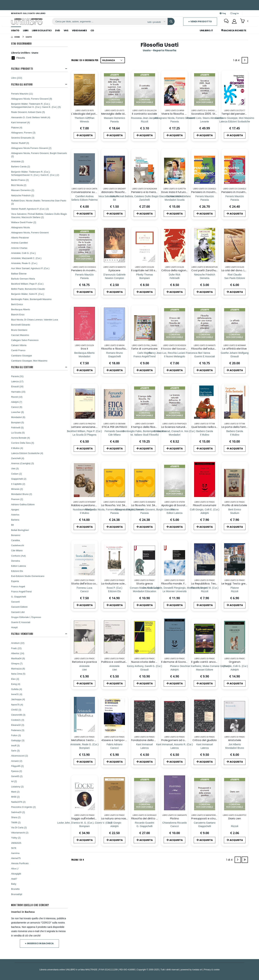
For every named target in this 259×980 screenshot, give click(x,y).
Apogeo (15, 509)
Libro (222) (17, 78)
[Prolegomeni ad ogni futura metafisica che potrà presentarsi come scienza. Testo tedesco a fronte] (175, 748)
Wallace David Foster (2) (24, 222)
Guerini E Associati (21, 622)
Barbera (15, 520)
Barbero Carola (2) (21, 166)
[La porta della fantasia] (235, 435)
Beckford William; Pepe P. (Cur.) (27, 284)
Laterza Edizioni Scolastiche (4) (27, 453)
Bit (12, 525)
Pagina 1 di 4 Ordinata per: (85, 60)
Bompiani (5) (18, 422)
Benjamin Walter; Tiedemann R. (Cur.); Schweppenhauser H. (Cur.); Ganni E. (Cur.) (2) (35, 173)
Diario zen (235, 818)
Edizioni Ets (17, 571)
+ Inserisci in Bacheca (39, 943)
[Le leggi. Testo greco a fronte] (235, 591)
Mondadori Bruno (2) (21, 494)
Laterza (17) (17, 381)
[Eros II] (84, 356)
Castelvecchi (18, 545)
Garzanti (15, 602)
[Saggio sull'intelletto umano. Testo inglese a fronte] (84, 826)
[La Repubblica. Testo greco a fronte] (205, 591)
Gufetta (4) (16, 689)
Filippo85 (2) (17, 766)
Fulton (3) (16, 735)
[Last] (245, 860)
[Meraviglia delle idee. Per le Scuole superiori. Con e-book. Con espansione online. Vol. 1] (114, 121)
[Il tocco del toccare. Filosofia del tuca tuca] (175, 356)
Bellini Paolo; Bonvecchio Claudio (28, 289)
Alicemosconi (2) (19, 756)
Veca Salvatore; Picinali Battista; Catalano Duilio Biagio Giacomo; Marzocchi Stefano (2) (39, 215)
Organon (235, 662)
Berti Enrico (17, 304)
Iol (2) (14, 781)
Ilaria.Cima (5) (18, 674)
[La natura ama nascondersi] (114, 826)
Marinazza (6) (18, 669)
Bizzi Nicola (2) (19, 185)
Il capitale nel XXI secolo (147, 270)
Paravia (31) (17, 376)
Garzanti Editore (19, 607)
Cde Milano (17, 550)
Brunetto (15, 889)
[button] (244, 21)
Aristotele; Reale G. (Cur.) (24, 263)
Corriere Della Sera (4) (23, 443)
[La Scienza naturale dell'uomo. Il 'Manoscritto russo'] (175, 435)
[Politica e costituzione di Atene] (114, 670)
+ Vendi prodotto (200, 22)
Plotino (175, 818)
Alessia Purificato (20, 863)
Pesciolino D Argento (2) (23, 807)
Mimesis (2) (17, 489)
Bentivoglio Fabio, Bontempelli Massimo (31, 299)
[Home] (15, 37)
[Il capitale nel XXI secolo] (144, 278)
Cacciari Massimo (20, 335)
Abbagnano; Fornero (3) (23, 133)
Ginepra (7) (17, 663)
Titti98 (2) (16, 822)
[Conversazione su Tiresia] (84, 200)
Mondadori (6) (18, 417)
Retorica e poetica (84, 662)
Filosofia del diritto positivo (149, 818)
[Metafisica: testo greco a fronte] (84, 748)
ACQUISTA (84, 135)
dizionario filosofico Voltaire (119, 192)
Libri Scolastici (42, 30)
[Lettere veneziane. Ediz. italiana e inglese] (84, 435)
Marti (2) (15, 792)
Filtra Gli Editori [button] (22, 367)
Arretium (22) (18, 643)
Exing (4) (16, 684)
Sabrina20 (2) (18, 812)
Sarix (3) (15, 751)
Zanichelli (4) (18, 458)
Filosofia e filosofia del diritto (120, 349)
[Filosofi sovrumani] (205, 513)
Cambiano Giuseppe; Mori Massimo (29, 361)
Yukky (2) (16, 838)
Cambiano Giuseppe (21, 356)
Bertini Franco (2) (20, 180)
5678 (14, 848)
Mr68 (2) (15, 797)
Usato (15, 30)
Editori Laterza (18, 566)
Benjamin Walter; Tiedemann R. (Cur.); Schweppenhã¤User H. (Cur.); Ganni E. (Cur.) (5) (36, 105)
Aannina (15, 853)
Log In (234, 13)
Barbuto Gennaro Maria (23, 279)
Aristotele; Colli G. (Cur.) (23, 253)
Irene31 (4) (17, 694)
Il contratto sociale (145, 114)
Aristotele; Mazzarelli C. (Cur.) (26, 258)
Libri (26, 30)
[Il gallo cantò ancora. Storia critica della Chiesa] (205, 670)
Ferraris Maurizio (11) (22, 94)
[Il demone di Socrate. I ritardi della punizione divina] (175, 670)
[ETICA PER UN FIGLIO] (114, 435)
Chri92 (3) (16, 710)
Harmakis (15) (18, 392)
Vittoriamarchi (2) (20, 833)
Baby (14, 884)
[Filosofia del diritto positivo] (145, 826)
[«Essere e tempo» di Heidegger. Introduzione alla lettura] (114, 748)
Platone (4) (17, 127)
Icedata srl (197, 970)
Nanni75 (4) (17, 705)
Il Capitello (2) (18, 484)
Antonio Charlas (19, 248)
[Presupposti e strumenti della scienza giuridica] (205, 826)
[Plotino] (175, 826)
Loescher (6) (17, 412)
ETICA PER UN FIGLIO (114, 427)
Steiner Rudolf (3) (20, 143)
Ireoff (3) (15, 745)
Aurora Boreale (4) (20, 438)
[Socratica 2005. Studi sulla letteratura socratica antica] (205, 121)
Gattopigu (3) (18, 740)
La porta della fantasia (236, 427)
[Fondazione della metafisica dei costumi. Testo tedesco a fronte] (145, 748)
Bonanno (16, 535)
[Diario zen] (235, 826)
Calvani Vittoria (19, 345)
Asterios (15, 515)
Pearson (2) (17, 499)
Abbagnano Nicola (20, 227)
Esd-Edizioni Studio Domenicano (28, 576)
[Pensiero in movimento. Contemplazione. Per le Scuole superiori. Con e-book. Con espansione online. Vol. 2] (235, 200)
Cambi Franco (18, 350)
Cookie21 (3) (18, 720)
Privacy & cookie (212, 970)
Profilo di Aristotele (235, 505)
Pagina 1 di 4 (78, 860)
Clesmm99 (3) (18, 715)
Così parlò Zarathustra (206, 270)
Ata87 (14, 879)
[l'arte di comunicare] (145, 356)
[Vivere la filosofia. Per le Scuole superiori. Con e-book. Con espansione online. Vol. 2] (175, 121)
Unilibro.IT (206, 30)
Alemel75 (16, 858)
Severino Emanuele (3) (23, 138)
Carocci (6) (17, 407)
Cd (92, 30)
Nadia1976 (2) (18, 802)
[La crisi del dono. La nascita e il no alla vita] (235, 278)
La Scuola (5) (18, 433)
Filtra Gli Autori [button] (22, 84)
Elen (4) (15, 679)
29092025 (16, 843)
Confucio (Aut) (18, 556)
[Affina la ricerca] (156, 22)
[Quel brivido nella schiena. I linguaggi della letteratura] (205, 435)
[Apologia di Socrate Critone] (175, 513)
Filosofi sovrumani (205, 505)
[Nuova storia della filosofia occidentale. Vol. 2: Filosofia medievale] (145, 670)
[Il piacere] (114, 278)
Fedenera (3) (18, 730)
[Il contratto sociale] (145, 121)
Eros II (84, 349)
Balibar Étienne (19, 274)
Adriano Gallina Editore (23, 504)
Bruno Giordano (19, 330)
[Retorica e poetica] (84, 670)
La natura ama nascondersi (119, 818)
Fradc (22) (16, 648)
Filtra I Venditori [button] (22, 634)
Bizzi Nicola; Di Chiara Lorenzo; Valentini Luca (34, 320)
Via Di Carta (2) (19, 827)
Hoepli (14, 627)
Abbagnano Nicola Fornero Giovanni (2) (31, 148)
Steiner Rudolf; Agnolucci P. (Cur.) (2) (30, 209)
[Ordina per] (113, 60)
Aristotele (235, 740)
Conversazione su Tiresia (88, 192)
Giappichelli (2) (19, 479)
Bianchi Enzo (18, 314)
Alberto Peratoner (20, 238)
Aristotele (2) (18, 161)
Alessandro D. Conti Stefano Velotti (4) (31, 117)
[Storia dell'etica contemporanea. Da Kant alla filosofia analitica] (84, 591)
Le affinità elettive (235, 349)
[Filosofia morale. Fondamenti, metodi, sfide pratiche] (175, 591)
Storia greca (145, 583)
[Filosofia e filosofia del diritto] (114, 356)
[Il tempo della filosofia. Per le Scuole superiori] (144, 435)
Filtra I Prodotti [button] (22, 69)
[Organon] (235, 670)
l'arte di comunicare (145, 349)
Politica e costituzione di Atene (122, 662)
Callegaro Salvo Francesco (25, 340)
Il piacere (115, 270)
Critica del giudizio (205, 740)
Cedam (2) (16, 474)
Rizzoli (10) (17, 397)
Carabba (15, 540)
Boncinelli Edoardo (21, 325)
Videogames (79, 30)
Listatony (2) (17, 787)
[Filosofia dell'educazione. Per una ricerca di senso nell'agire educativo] (205, 356)
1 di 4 (237, 61)
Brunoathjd (17, 894)
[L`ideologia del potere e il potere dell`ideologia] (84, 121)
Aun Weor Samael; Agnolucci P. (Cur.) (30, 268)
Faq (223, 13)
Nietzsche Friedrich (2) (23, 195)
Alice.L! (15, 869)
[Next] (245, 60)
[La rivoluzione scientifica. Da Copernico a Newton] (114, 591)
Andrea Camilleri (19, 243)
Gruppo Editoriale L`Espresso (26, 617)
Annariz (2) (17, 761)
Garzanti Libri (18, 612)
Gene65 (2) (17, 776)
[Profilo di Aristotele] (235, 513)
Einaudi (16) (17, 386)
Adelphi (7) (17, 402)
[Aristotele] (235, 748)
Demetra (15, 561)
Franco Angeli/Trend (21, 591)
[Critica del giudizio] (205, 748)
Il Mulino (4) (17, 448)
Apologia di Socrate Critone (180, 505)
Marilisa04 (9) (18, 658)
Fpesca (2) (16, 771)
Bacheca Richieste (234, 30)
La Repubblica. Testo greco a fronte (215, 583)
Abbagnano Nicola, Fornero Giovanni (30, 232)
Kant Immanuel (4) (20, 122)
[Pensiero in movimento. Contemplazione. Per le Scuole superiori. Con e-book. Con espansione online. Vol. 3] (205, 200)
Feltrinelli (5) (17, 427)
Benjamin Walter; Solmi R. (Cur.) (27, 294)
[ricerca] (98, 21)
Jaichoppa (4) (18, 699)
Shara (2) (16, 817)
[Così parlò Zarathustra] (205, 278)
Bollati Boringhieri (20, 530)
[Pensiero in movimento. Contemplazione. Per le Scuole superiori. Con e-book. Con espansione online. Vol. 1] (84, 278)
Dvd (58, 30)
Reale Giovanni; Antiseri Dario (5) (28, 112)
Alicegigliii (16, 874)
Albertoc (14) (18, 653)
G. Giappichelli (19, 597)
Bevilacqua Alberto (21, 309)
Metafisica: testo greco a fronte (92, 740)
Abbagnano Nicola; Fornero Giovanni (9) (31, 99)
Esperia (15, 581)
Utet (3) (15, 468)
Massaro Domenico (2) (23, 190)
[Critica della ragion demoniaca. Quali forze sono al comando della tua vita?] (175, 278)
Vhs (66, 30)
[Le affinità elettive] (235, 356)
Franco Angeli (18, 586)
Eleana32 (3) (18, 725)
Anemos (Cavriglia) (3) (22, 463)
